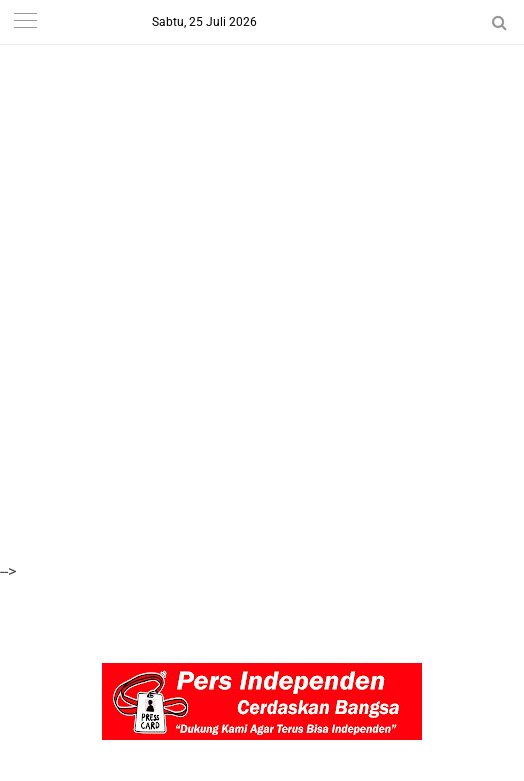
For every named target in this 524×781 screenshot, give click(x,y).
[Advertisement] (262, 140)
